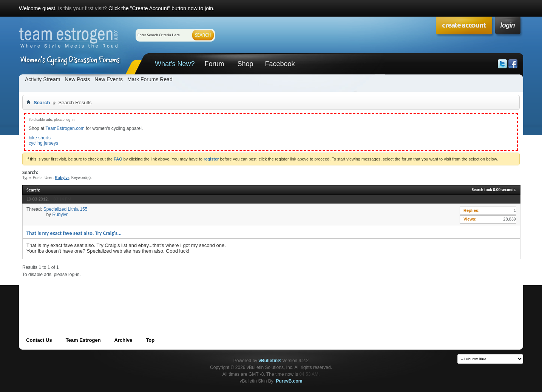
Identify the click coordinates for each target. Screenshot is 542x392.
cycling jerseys (43, 143)
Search (42, 103)
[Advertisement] (160, 295)
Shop (245, 64)
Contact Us (39, 340)
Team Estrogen (83, 340)
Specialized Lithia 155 (66, 209)
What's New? (175, 64)
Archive (124, 340)
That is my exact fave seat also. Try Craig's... (74, 233)
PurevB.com (289, 381)
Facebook (280, 64)
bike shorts (40, 138)
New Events (109, 79)
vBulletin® (270, 361)
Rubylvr (60, 215)
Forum (214, 64)
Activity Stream (42, 79)
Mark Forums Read (150, 79)
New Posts (77, 79)
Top (150, 340)
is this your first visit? (83, 8)
